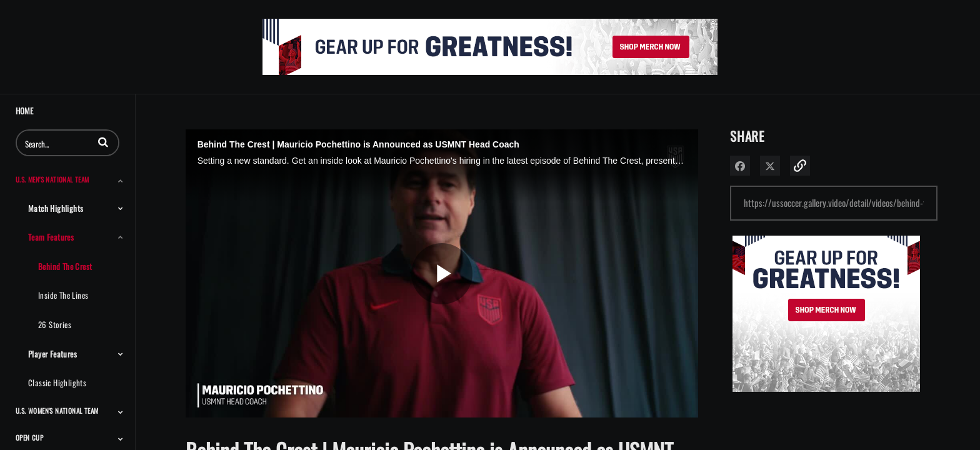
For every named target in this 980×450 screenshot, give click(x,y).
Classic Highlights (57, 382)
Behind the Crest (65, 266)
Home (24, 111)
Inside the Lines (63, 295)
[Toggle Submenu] (121, 181)
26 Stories (55, 324)
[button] (103, 142)
